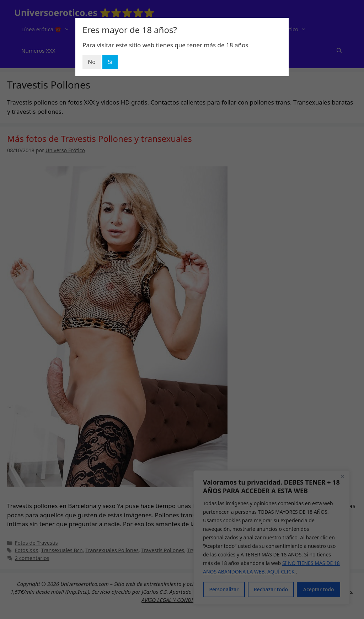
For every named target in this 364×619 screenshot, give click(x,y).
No (92, 62)
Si (110, 62)
